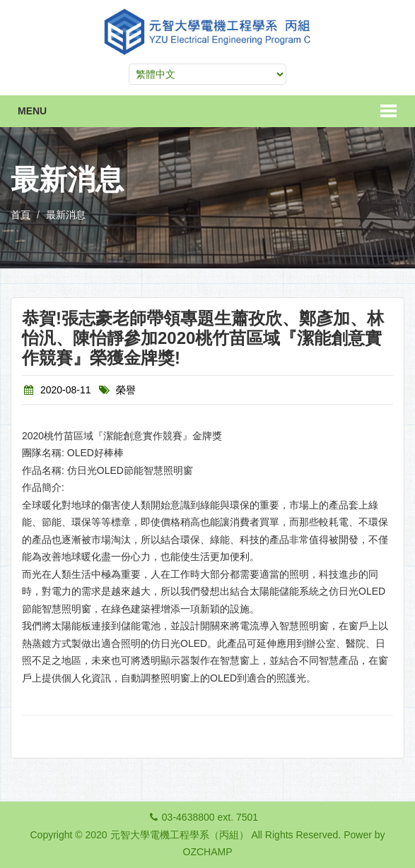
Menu (32, 111)
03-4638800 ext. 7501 (210, 817)
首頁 (21, 215)
